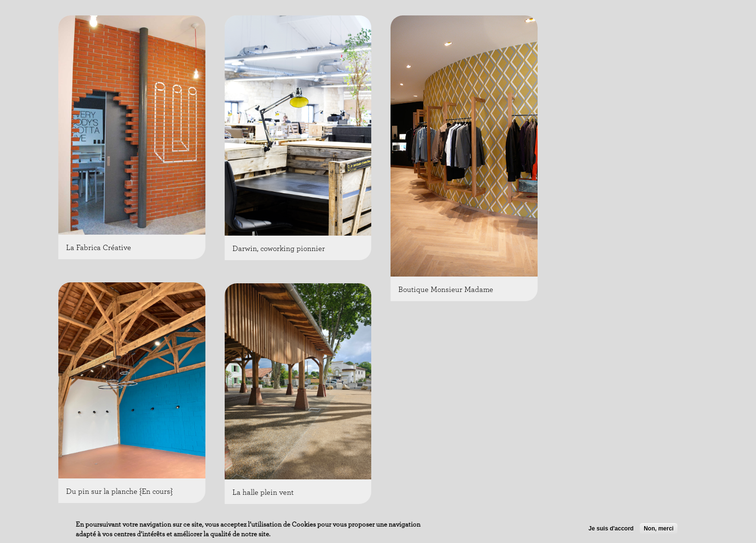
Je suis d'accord (611, 530)
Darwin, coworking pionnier (279, 249)
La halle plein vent (263, 492)
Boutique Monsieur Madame (446, 290)
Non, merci (659, 530)
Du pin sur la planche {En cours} (119, 491)
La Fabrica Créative (99, 248)
